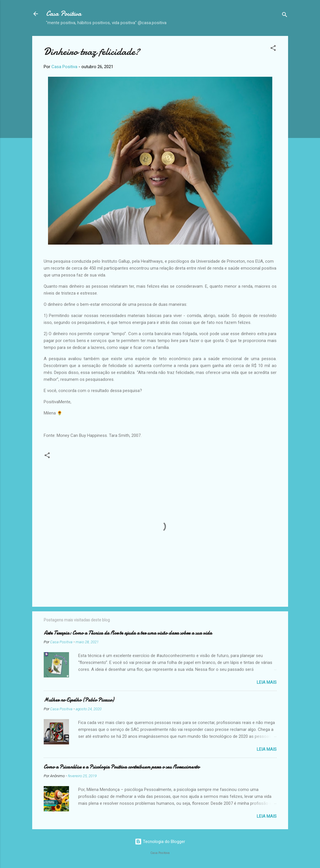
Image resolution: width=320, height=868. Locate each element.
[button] (273, 49)
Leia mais (267, 682)
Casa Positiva (64, 14)
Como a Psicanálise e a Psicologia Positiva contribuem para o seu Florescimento (122, 767)
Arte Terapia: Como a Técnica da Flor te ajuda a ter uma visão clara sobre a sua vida (128, 633)
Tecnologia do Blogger (160, 842)
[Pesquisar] (285, 16)
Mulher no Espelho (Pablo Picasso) (79, 700)
